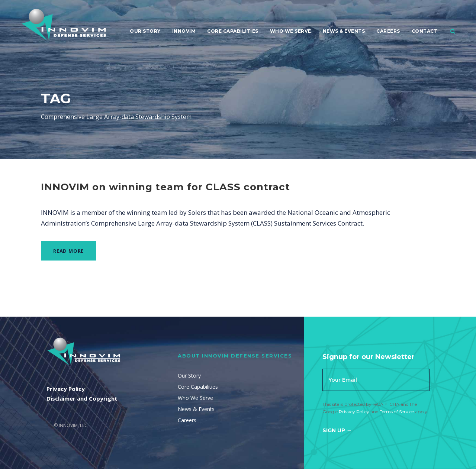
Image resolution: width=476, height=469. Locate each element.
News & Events (344, 31)
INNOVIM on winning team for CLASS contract (165, 187)
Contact (425, 31)
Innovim (184, 31)
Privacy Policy (354, 412)
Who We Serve (291, 31)
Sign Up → (337, 430)
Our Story (145, 31)
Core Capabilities (233, 31)
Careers (388, 31)
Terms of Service (397, 412)
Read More (68, 251)
